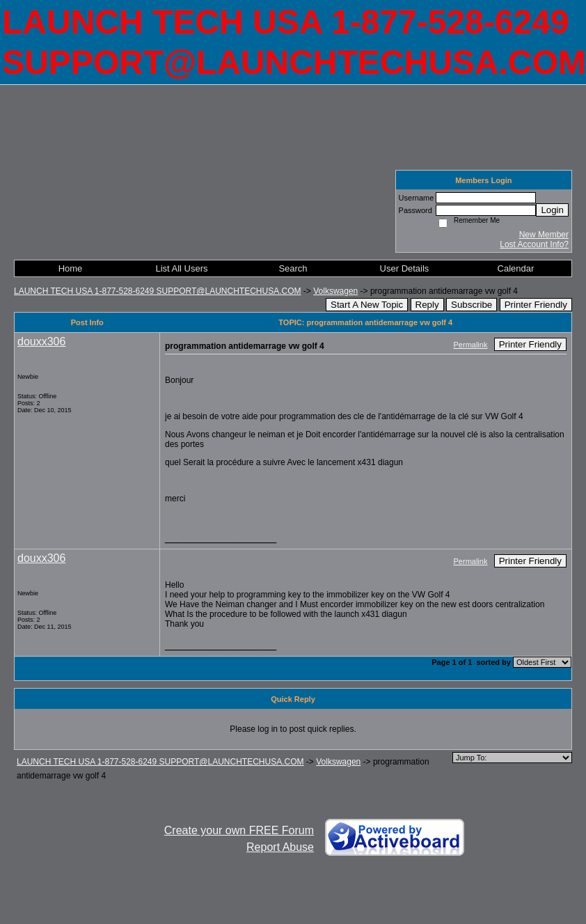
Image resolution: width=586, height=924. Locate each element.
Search (293, 268)
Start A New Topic (367, 305)
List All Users (181, 268)
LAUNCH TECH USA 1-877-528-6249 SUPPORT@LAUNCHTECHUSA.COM (158, 291)
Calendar (516, 268)
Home (71, 268)
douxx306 (41, 342)
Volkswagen (335, 291)
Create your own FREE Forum (239, 830)
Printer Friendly (536, 305)
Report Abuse (280, 847)
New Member (544, 235)
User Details (405, 268)
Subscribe (472, 305)
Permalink (471, 345)
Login (552, 210)
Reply (427, 305)
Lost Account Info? (534, 244)
